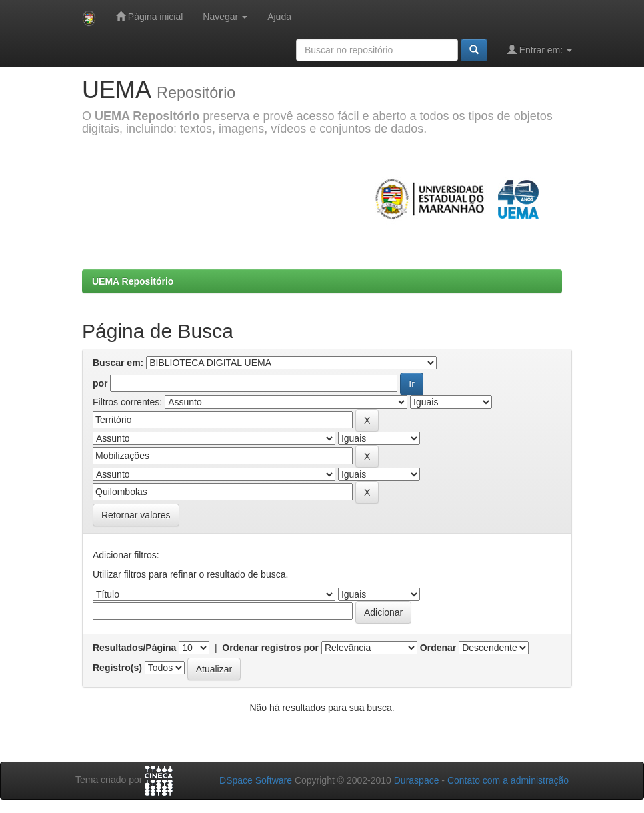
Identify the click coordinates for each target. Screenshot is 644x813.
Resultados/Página (134, 648)
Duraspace (417, 780)
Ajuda (279, 17)
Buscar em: (118, 363)
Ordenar (438, 648)
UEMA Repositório (133, 281)
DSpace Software (256, 780)
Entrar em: (540, 50)
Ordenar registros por (270, 648)
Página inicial (149, 16)
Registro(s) (117, 668)
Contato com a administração (508, 780)
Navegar (225, 17)
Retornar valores (136, 515)
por (100, 383)
